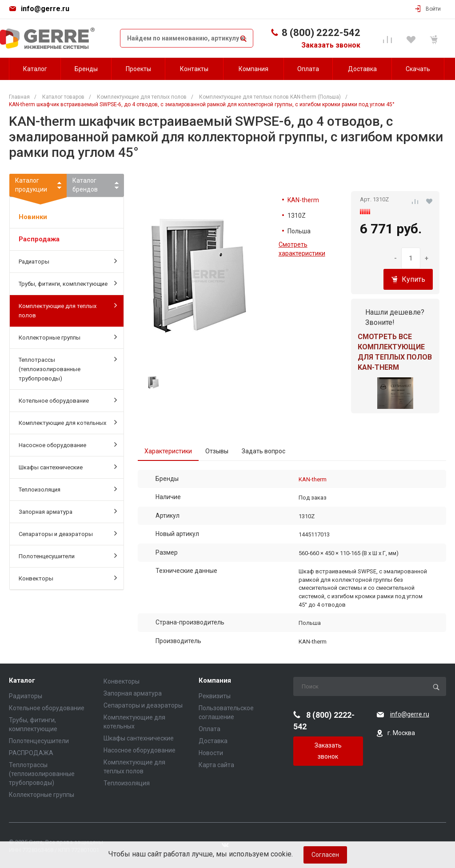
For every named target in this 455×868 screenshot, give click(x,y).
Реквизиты (215, 696)
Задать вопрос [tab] (263, 451)
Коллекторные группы (68, 337)
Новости (211, 753)
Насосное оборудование (68, 444)
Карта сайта (216, 765)
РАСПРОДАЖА (31, 753)
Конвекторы (68, 578)
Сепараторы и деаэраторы (68, 533)
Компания (215, 681)
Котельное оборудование (68, 400)
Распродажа (39, 239)
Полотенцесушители (68, 556)
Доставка (213, 741)
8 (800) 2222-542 (321, 33)
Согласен (325, 855)
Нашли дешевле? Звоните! (395, 317)
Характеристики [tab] (168, 451)
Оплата (210, 729)
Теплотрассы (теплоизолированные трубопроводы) (68, 368)
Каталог (22, 681)
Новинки (33, 217)
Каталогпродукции (38, 187)
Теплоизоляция (68, 489)
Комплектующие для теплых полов (68, 310)
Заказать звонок (331, 45)
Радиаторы (68, 261)
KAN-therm (303, 200)
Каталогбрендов (85, 185)
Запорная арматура (68, 511)
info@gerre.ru (45, 9)
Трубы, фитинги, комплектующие (68, 283)
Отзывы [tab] (217, 451)
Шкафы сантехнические (68, 467)
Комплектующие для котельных (68, 422)
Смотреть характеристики (302, 249)
